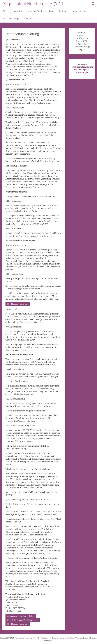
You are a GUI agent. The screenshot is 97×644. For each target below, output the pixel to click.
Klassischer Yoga (11, 19)
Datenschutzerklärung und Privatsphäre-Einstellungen (83, 70)
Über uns (29, 19)
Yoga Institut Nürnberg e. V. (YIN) (33, 4)
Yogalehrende (79, 11)
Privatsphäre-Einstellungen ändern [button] (21, 616)
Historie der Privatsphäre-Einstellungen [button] (23, 620)
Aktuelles (18, 11)
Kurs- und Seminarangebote (41, 11)
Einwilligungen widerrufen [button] (18, 304)
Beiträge (63, 11)
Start (5, 11)
